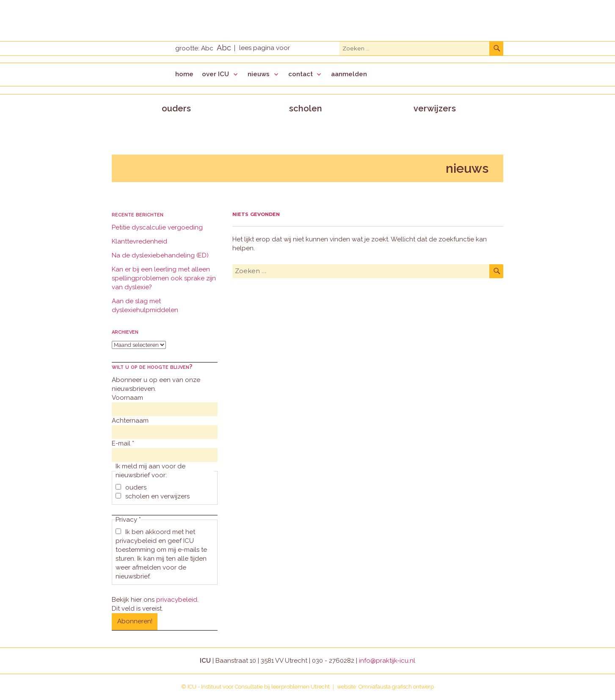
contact (301, 74)
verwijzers (435, 108)
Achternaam (130, 421)
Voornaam (127, 398)
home (184, 74)
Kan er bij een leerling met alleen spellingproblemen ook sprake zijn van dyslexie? (164, 278)
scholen (306, 108)
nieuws (259, 74)
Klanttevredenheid (139, 241)
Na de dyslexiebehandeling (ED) (160, 255)
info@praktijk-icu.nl (387, 661)
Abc (207, 48)
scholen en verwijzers (153, 496)
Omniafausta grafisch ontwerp (396, 687)
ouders (176, 108)
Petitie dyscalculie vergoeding (157, 227)
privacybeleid (177, 600)
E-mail (123, 443)
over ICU (215, 74)
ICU (192, 687)
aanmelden (349, 74)
